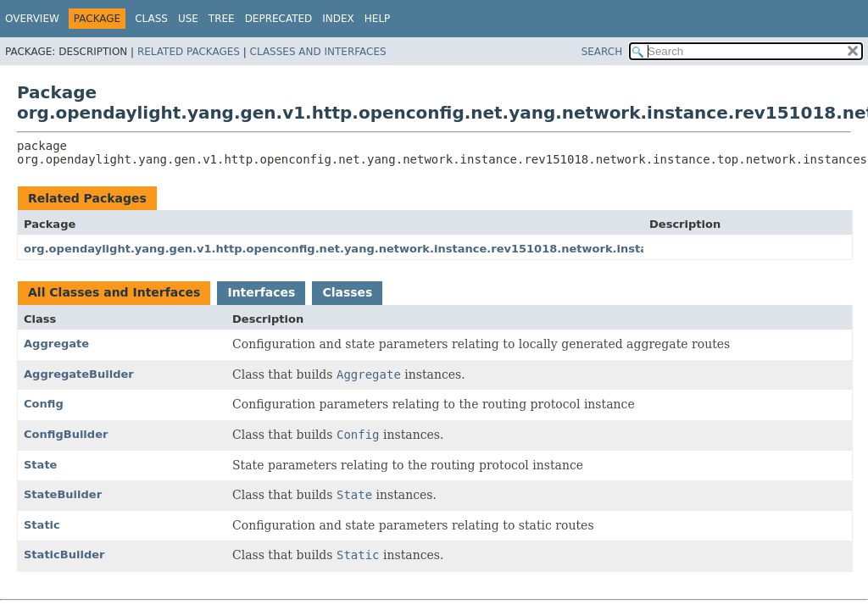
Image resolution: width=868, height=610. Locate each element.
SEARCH (602, 52)
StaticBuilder (64, 555)
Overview (32, 19)
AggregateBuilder (79, 374)
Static (42, 525)
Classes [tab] (347, 292)
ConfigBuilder (66, 434)
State (40, 465)
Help (378, 19)
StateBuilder (63, 494)
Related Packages (189, 52)
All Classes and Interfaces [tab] (114, 292)
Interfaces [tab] (261, 292)
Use (188, 19)
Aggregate (56, 344)
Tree (222, 19)
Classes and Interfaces (318, 52)
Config (44, 404)
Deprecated (279, 19)
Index (338, 19)
